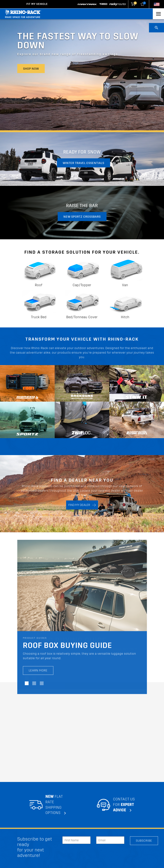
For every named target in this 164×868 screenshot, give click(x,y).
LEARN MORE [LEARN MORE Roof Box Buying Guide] (38, 670)
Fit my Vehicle (37, 4)
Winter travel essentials (84, 163)
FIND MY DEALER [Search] (82, 505)
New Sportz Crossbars (82, 217)
